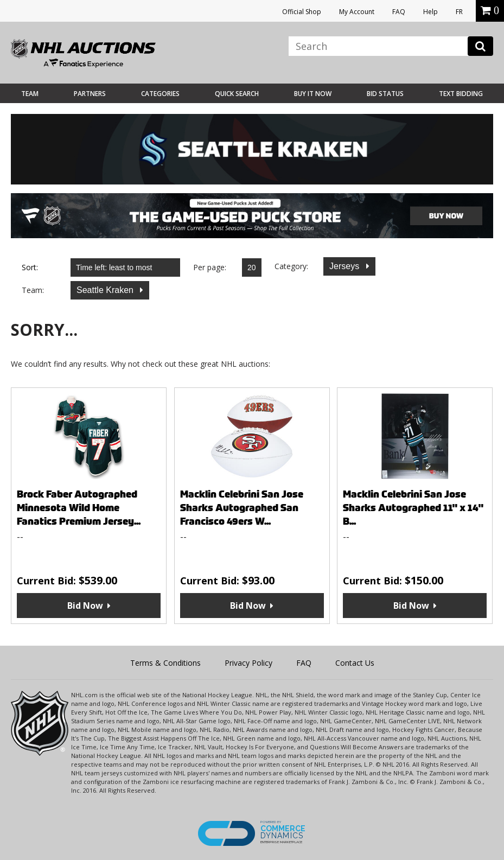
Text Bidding (461, 94)
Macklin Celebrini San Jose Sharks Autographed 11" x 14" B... (413, 508)
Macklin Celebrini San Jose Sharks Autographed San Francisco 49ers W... (242, 508)
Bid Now (85, 606)
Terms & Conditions (165, 663)
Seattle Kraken (106, 290)
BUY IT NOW (313, 94)
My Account (357, 12)
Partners (90, 94)
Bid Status (385, 94)
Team (30, 94)
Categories (160, 94)
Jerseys (346, 266)
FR (459, 12)
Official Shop (302, 12)
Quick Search (237, 94)
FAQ (399, 12)
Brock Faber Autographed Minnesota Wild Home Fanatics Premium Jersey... (79, 508)
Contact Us (355, 663)
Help (430, 12)
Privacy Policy (248, 663)
